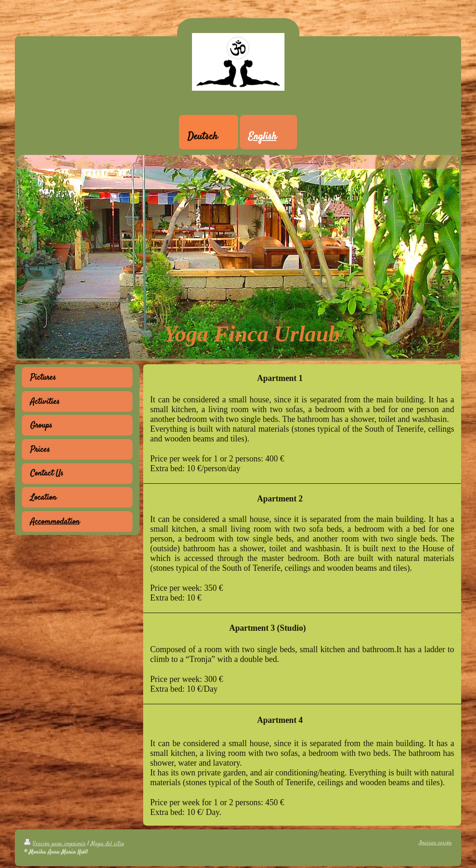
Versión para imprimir (55, 844)
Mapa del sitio (107, 844)
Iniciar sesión (435, 843)
